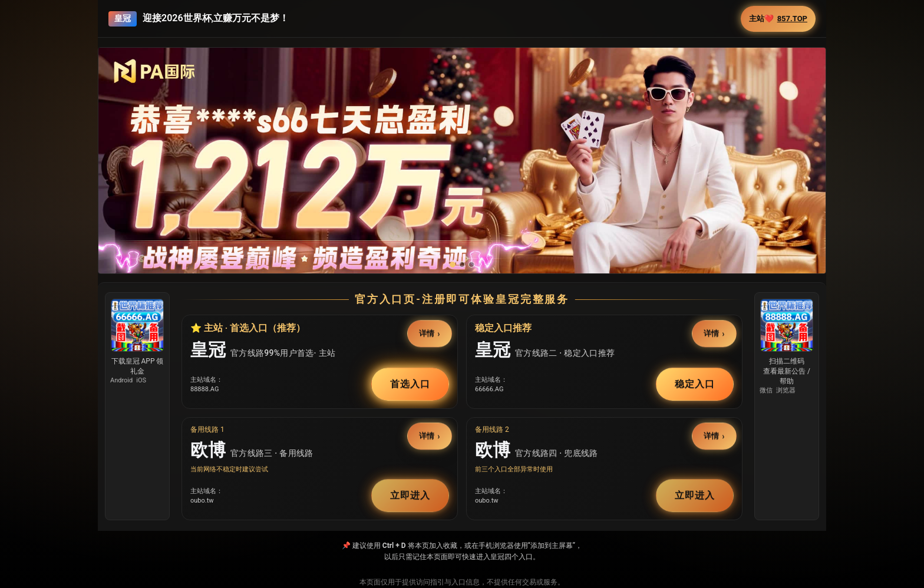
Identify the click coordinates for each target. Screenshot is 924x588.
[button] (462, 185)
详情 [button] (427, 334)
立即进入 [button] (410, 495)
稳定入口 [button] (695, 384)
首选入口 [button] (410, 384)
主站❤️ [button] (778, 19)
